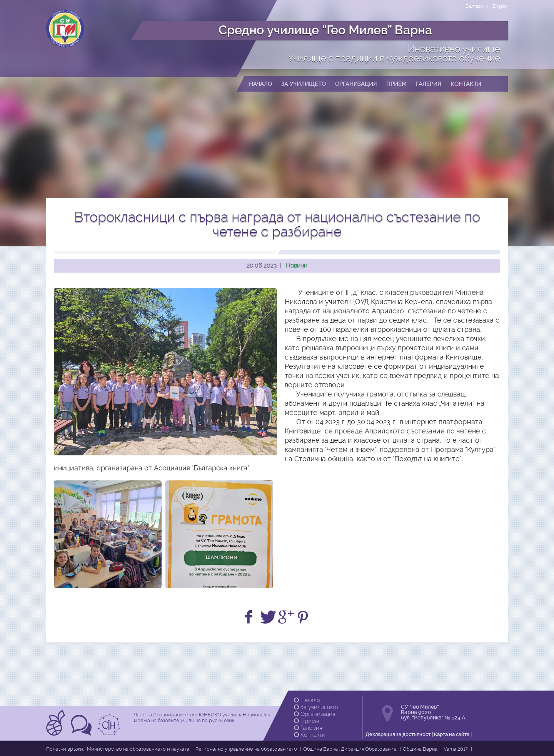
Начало (307, 700)
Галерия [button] (429, 84)
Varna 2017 (456, 749)
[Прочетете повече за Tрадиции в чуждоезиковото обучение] (82, 733)
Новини (297, 265)
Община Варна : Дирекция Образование (350, 749)
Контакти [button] (466, 84)
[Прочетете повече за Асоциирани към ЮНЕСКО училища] (57, 733)
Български (477, 6)
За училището (316, 707)
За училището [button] (304, 84)
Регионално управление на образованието (246, 749)
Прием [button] (396, 84)
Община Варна (420, 749)
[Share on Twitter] (268, 617)
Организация (315, 714)
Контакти (310, 735)
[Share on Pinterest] (304, 617)
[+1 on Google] (286, 617)
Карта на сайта (452, 734)
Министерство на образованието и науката (138, 749)
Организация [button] (356, 84)
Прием (306, 721)
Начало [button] (260, 84)
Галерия (308, 728)
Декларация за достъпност (398, 734)
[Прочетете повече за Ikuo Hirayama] (110, 733)
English (500, 6)
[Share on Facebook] (250, 617)
